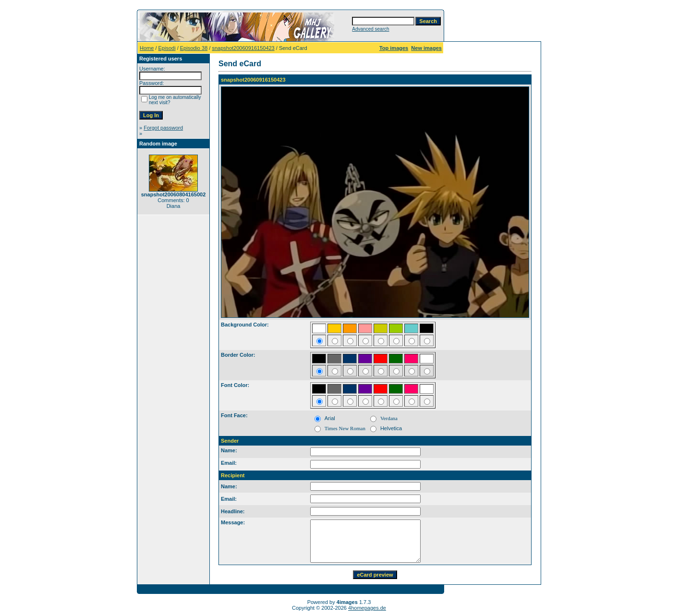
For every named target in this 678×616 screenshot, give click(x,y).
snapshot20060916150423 (243, 48)
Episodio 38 (194, 48)
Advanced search (370, 29)
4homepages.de (367, 608)
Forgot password (163, 128)
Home (147, 48)
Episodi (167, 48)
